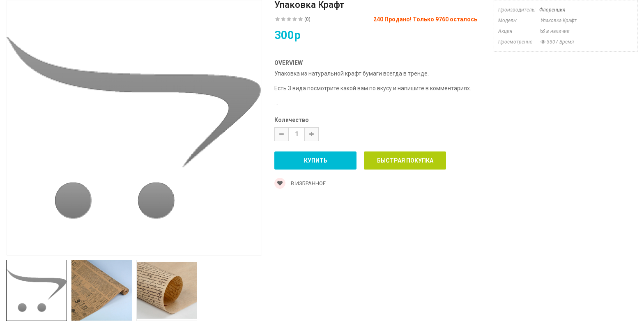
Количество (292, 120)
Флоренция (552, 10)
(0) (307, 19)
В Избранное (300, 183)
